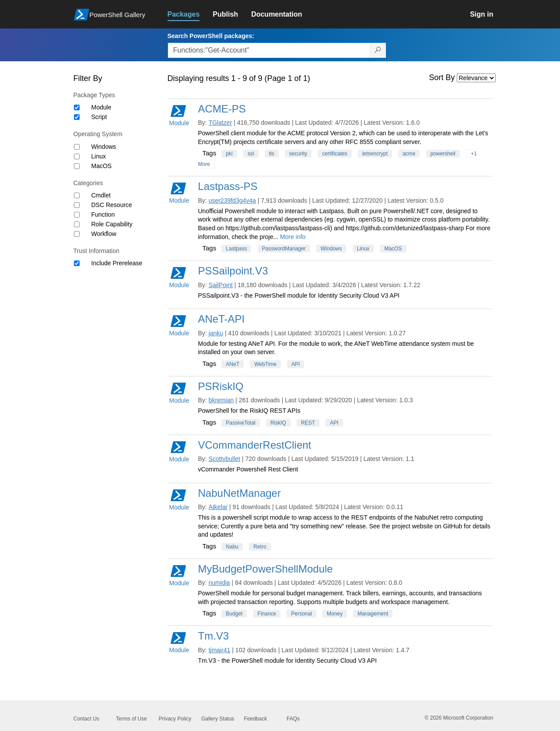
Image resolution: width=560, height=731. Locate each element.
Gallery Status (218, 719)
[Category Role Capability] (77, 224)
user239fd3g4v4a (232, 200)
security (298, 154)
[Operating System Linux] (77, 156)
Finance (267, 614)
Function (103, 214)
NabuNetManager (240, 493)
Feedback (256, 719)
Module (101, 107)
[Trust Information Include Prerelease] (77, 263)
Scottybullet (224, 459)
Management (373, 614)
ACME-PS (222, 109)
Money (335, 614)
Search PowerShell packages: (211, 36)
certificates (334, 154)
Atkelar (218, 507)
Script (99, 117)
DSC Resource (112, 205)
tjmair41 (220, 650)
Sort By (442, 77)
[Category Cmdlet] (77, 195)
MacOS (102, 166)
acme (409, 154)
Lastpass (236, 249)
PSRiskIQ (221, 386)
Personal (301, 614)
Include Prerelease (117, 263)
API (296, 364)
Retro (260, 547)
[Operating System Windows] (77, 147)
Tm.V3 (214, 636)
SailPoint (221, 285)
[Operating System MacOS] (77, 166)
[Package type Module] (77, 107)
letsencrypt (375, 154)
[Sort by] (476, 78)
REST (308, 423)
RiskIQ (278, 423)
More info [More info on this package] (293, 237)
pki (229, 154)
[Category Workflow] (77, 234)
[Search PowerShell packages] (378, 50)
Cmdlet (101, 195)
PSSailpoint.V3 (233, 271)
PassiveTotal (240, 423)
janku (216, 333)
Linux (99, 156)
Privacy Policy (175, 719)
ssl (251, 154)
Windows (104, 147)
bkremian (221, 400)
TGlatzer (220, 123)
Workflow (104, 234)
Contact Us (86, 719)
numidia (219, 583)
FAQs (293, 719)
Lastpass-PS (228, 186)
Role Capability (112, 224)
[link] (190, 14)
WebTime (265, 364)
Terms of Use (131, 719)
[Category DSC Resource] (77, 205)
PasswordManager (284, 249)
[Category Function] (77, 215)
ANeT (233, 364)
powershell (443, 154)
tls (272, 154)
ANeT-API (222, 319)
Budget (234, 614)
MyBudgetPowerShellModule (266, 569)
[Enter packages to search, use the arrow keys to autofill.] (269, 50)
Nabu (232, 547)
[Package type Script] (77, 117)
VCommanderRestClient (255, 445)
